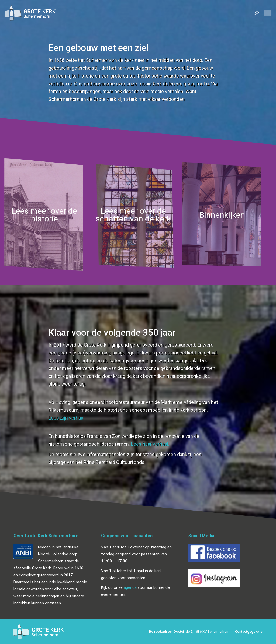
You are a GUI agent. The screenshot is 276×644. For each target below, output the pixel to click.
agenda (130, 587)
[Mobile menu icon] (267, 13)
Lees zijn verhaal (66, 418)
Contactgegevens (249, 631)
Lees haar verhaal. (150, 444)
